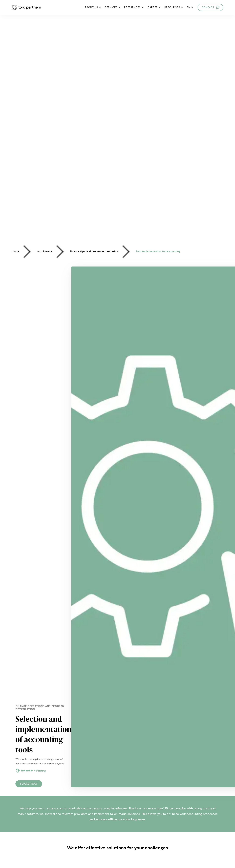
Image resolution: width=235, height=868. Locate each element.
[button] (93, 7)
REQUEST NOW (29, 784)
